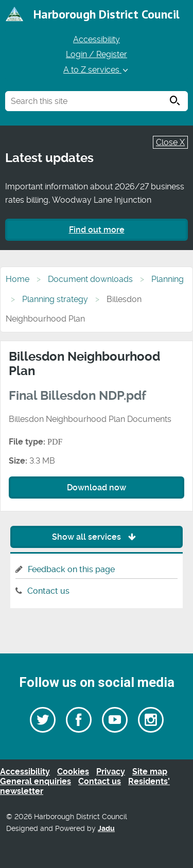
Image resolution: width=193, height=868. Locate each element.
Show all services (97, 537)
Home (17, 279)
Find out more (97, 230)
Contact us (48, 591)
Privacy (111, 772)
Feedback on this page (71, 569)
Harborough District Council (107, 14)
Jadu (106, 829)
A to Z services (97, 70)
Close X (170, 142)
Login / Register (97, 54)
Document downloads (90, 279)
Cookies (73, 772)
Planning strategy (55, 299)
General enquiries (36, 781)
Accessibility (97, 39)
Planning (168, 279)
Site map (150, 772)
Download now (97, 488)
